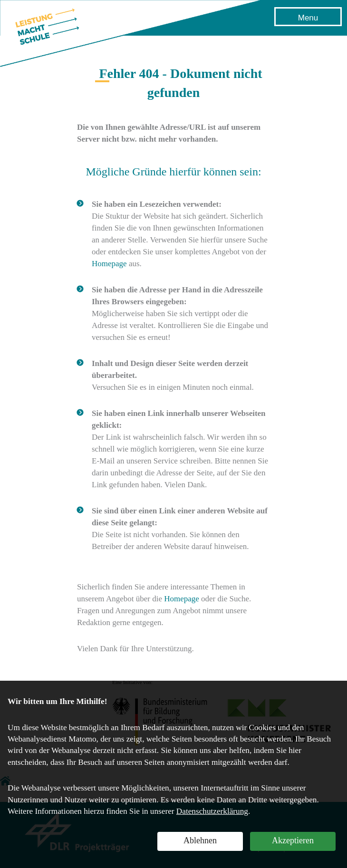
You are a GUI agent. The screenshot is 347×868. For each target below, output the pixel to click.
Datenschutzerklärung (212, 811)
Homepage (109, 264)
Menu (308, 18)
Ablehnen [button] (200, 840)
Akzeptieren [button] (293, 840)
